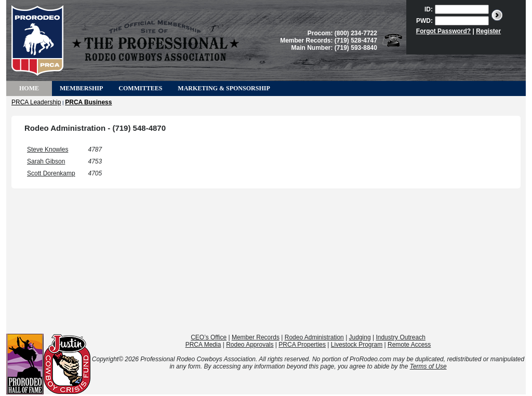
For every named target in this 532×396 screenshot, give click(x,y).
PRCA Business (88, 102)
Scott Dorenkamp (51, 173)
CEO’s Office (209, 337)
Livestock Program (357, 345)
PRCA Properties (302, 345)
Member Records (256, 337)
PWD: (424, 21)
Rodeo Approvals (250, 345)
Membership (81, 88)
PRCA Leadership (36, 102)
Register (488, 31)
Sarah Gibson (46, 161)
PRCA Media (203, 345)
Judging (360, 337)
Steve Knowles (48, 149)
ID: (429, 9)
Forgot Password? (443, 31)
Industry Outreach (400, 337)
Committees (140, 88)
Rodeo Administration (314, 337)
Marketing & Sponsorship (224, 88)
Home (29, 88)
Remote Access (409, 345)
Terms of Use (428, 366)
